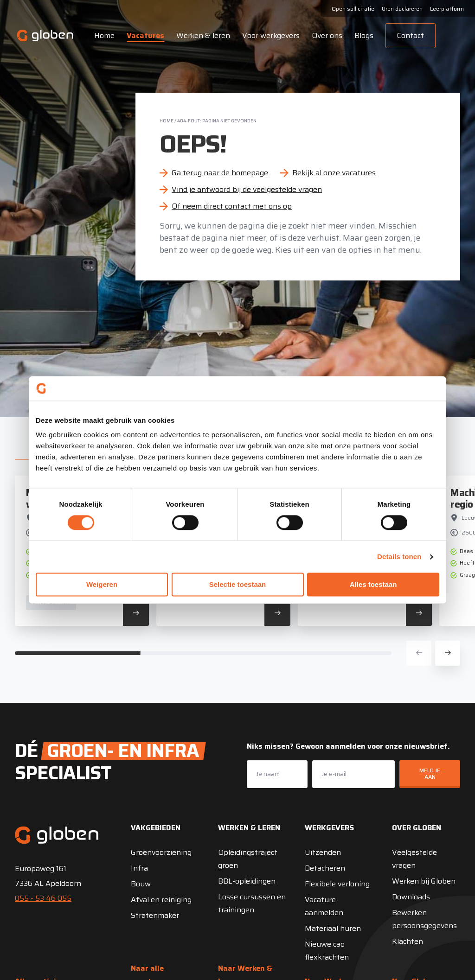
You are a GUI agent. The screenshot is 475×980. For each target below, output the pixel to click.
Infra (139, 868)
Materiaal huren (333, 928)
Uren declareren (402, 9)
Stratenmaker (155, 915)
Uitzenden (323, 852)
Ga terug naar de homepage (220, 173)
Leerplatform (447, 9)
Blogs (363, 35)
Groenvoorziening (161, 852)
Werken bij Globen (424, 881)
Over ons (327, 35)
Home (104, 35)
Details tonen (399, 557)
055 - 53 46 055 (43, 898)
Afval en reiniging (161, 900)
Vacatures (145, 35)
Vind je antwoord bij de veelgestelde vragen (247, 189)
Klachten (408, 941)
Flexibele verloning (337, 884)
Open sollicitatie (353, 9)
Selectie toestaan (238, 585)
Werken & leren (203, 35)
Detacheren (325, 868)
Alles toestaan (373, 585)
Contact (410, 35)
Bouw (141, 884)
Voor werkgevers (270, 35)
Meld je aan (430, 773)
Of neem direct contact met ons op (232, 206)
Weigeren (102, 585)
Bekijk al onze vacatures (334, 173)
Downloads (411, 897)
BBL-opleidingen (247, 881)
